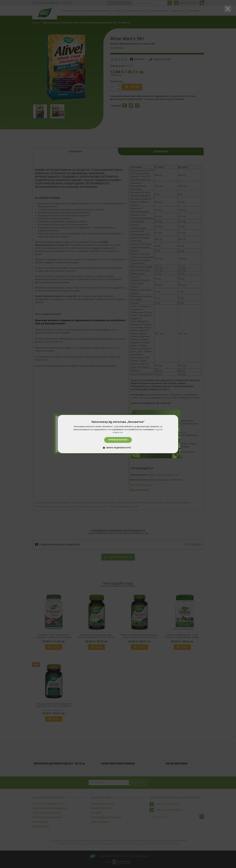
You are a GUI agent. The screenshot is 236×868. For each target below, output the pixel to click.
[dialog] (118, 434)
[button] (118, 448)
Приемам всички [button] (118, 440)
